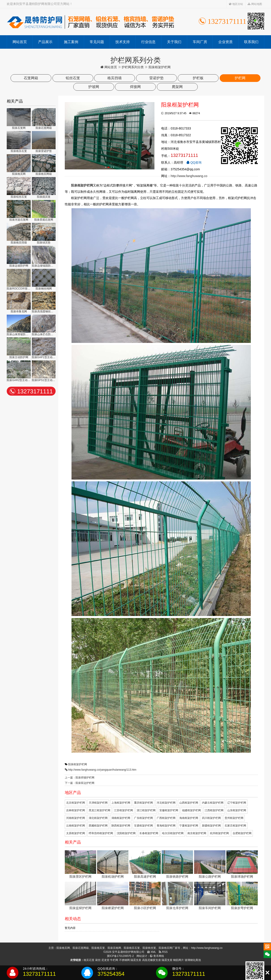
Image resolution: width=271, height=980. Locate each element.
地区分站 (236, 4)
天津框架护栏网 (98, 803)
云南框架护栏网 (76, 826)
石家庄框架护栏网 (235, 826)
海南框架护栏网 (189, 818)
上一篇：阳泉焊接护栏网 (80, 778)
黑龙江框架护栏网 (100, 810)
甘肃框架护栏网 (143, 826)
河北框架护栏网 (166, 803)
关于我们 (174, 42)
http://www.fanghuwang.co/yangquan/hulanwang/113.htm (102, 770)
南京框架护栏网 (197, 833)
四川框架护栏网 (211, 818)
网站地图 (255, 4)
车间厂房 (200, 42)
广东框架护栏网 (143, 818)
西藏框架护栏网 (98, 826)
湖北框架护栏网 (98, 818)
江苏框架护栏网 (124, 810)
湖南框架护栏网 (121, 818)
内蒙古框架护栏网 (213, 803)
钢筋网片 (178, 960)
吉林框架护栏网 (76, 810)
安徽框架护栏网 (169, 810)
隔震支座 (136, 960)
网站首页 (20, 42)
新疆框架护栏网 (211, 826)
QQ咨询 (194, 162)
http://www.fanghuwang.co (189, 176)
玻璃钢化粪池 (193, 960)
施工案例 (71, 42)
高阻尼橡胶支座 (152, 960)
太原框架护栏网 (76, 833)
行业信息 (148, 42)
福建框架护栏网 (191, 810)
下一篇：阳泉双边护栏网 (80, 783)
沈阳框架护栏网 (126, 833)
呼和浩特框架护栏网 (101, 833)
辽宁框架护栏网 (237, 803)
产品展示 (45, 42)
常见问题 (97, 42)
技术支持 (123, 42)
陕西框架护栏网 (121, 826)
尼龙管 (105, 960)
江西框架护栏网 (214, 810)
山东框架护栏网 (237, 810)
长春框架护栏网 (149, 833)
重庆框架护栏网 (143, 803)
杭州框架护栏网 (219, 833)
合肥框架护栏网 (242, 833)
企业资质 (225, 42)
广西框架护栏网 (166, 818)
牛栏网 (114, 960)
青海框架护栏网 (166, 826)
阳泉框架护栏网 (78, 764)
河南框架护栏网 (76, 818)
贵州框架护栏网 (234, 818)
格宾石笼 (89, 960)
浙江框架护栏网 (146, 810)
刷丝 (98, 960)
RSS (163, 952)
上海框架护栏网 (121, 803)
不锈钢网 (124, 960)
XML (152, 952)
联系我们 (251, 42)
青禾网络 (157, 956)
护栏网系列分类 (133, 67)
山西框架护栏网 (189, 803)
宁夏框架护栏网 (189, 826)
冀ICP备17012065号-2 (120, 956)
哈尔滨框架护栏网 (173, 833)
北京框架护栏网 (76, 803)
